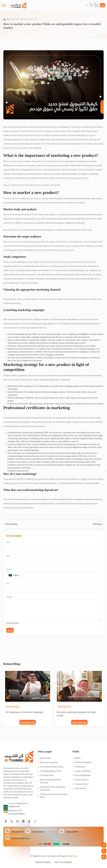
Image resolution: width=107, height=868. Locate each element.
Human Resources (82, 780)
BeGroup (73, 856)
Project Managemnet (83, 775)
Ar (87, 5)
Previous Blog (10, 524)
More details (79, 722)
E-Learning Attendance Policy (52, 767)
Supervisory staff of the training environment (52, 788)
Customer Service (82, 784)
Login (103, 5)
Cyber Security (80, 788)
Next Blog (98, 524)
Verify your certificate (63, 862)
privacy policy (46, 758)
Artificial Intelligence (83, 762)
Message (9, 597)
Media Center (15, 19)
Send (10, 630)
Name (8, 542)
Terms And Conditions (49, 762)
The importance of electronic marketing (24, 712)
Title (8, 583)
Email (8, 556)
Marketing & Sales (30, 19)
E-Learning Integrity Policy (51, 771)
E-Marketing (80, 767)
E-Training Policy (47, 775)
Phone (9, 569)
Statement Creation (43, 862)
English (78, 758)
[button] (14, 575)
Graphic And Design (83, 771)
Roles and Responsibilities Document (50, 781)
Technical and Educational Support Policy (54, 796)
